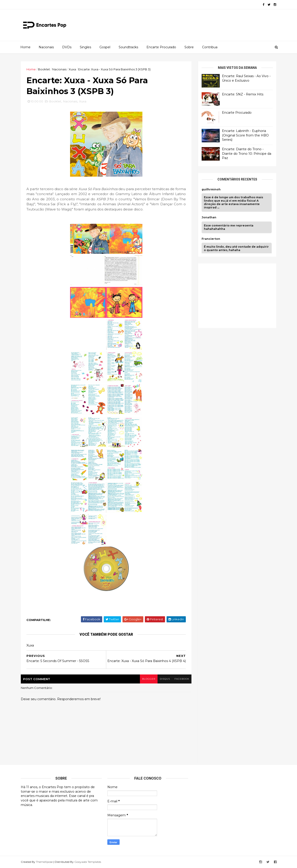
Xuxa (72, 69)
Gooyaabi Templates (88, 862)
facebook (182, 679)
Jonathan (209, 217)
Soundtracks (128, 47)
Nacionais (46, 47)
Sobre (189, 47)
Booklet (44, 69)
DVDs (67, 47)
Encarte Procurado (161, 47)
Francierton (211, 239)
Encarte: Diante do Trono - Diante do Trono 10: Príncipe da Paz (247, 154)
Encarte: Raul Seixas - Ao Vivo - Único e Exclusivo (246, 78)
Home (25, 47)
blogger (149, 679)
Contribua (210, 47)
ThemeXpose (44, 862)
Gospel (105, 47)
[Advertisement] (236, 295)
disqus (165, 679)
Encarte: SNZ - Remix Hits (243, 94)
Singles (85, 47)
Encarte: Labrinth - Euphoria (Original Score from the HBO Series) (245, 135)
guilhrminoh (211, 189)
